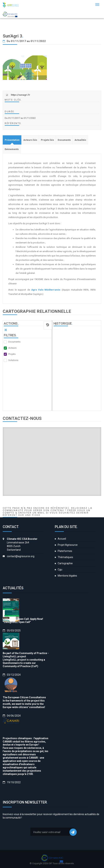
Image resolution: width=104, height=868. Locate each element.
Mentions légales (67, 576)
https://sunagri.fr (21, 95)
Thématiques (65, 557)
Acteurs (12, 348)
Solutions (13, 360)
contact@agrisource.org (21, 556)
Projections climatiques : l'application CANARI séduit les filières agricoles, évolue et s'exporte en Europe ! (26, 742)
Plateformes (65, 551)
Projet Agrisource (68, 545)
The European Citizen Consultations (24, 697)
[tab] (12, 140)
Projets (12, 354)
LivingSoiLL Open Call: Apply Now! (23, 619)
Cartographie (65, 563)
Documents (14, 342)
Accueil (62, 539)
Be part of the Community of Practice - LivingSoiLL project (26, 655)
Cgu (60, 569)
